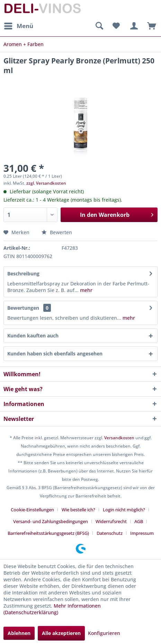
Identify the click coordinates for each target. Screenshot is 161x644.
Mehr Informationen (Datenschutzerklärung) (52, 609)
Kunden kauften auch (33, 336)
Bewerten (57, 232)
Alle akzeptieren (61, 633)
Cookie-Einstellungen (32, 510)
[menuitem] (18, 26)
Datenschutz (110, 533)
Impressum (142, 533)
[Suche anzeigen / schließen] (99, 26)
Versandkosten (119, 438)
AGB (139, 521)
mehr (86, 290)
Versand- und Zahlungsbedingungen (51, 521)
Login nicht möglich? (124, 510)
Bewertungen (23, 308)
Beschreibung (23, 274)
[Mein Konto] (133, 26)
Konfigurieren (104, 633)
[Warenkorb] (150, 26)
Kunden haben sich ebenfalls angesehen (55, 354)
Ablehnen (19, 633)
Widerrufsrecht (111, 521)
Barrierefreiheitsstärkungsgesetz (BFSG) (48, 533)
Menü (19, 25)
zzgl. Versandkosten (46, 183)
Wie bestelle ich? (78, 510)
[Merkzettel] (116, 26)
